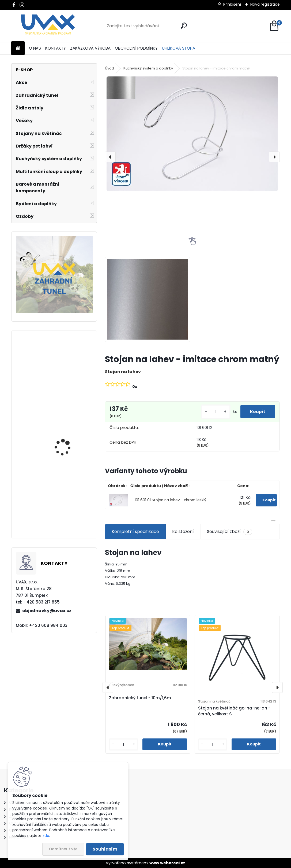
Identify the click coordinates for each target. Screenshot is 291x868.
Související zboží (229, 532)
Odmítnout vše (63, 849)
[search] (184, 26)
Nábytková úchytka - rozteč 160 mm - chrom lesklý (69, 447)
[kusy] (214, 412)
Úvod (109, 68)
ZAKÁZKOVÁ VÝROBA (90, 48)
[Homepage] (18, 48)
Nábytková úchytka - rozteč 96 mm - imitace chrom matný (69, 512)
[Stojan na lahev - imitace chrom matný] (192, 134)
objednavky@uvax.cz (47, 611)
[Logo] (48, 26)
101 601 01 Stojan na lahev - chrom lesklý (171, 500)
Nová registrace (265, 4)
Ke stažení (183, 532)
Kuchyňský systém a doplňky (148, 68)
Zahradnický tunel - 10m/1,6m (140, 698)
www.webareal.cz (167, 863)
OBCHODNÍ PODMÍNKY (136, 48)
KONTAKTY (56, 48)
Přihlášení (232, 4)
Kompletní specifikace (135, 532)
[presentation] (110, 157)
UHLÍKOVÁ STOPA (179, 48)
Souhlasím (105, 849)
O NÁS (35, 48)
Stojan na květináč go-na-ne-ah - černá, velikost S (234, 711)
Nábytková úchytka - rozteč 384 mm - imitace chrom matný (70, 382)
